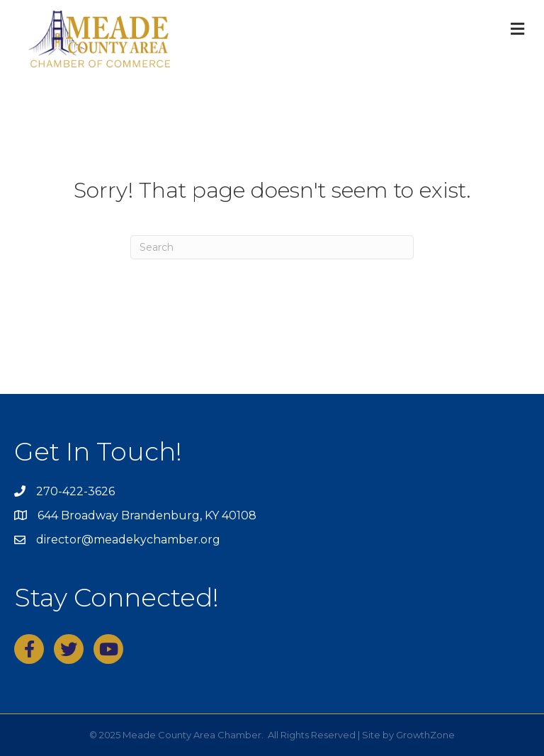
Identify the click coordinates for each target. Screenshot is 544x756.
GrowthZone (425, 735)
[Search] (272, 247)
